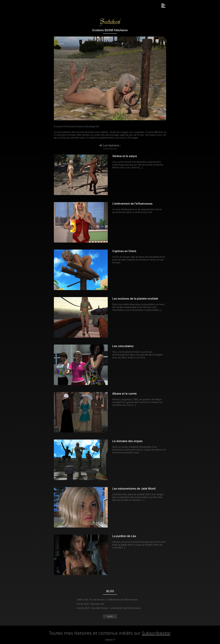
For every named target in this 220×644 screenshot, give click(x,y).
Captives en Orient (124, 251)
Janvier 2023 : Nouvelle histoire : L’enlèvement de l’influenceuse (108, 608)
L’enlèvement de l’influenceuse (132, 204)
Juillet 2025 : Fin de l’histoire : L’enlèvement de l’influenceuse (107, 600)
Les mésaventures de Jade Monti (134, 489)
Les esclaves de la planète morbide (135, 299)
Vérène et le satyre (125, 156)
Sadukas (109, 639)
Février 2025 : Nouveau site (90, 604)
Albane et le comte (124, 394)
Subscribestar (156, 633)
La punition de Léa (124, 536)
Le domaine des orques (127, 441)
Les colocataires (123, 346)
